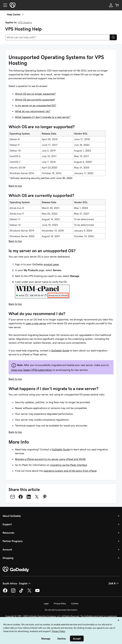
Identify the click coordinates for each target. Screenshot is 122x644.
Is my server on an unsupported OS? (36, 105)
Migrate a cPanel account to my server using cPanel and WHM (50, 459)
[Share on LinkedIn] (29, 497)
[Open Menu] (4, 5)
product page (51, 264)
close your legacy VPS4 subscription (32, 370)
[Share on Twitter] (37, 497)
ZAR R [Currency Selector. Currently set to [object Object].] (114, 583)
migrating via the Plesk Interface (68, 465)
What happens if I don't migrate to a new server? (43, 117)
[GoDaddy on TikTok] (21, 592)
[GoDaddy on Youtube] (37, 592)
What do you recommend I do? (33, 111)
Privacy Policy (60, 604)
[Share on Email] (13, 497)
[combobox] (57, 37)
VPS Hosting (25, 22)
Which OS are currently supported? (35, 100)
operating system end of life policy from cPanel (70, 471)
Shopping (8, 558)
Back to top (15, 186)
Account (7, 549)
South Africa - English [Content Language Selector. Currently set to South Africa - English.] (17, 583)
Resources (8, 533)
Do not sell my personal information (61, 610)
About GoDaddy (12, 516)
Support (7, 524)
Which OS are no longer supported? (35, 94)
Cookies (75, 604)
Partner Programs (13, 541)
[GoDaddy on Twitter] (29, 592)
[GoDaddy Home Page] (16, 569)
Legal (46, 604)
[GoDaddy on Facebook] (5, 592)
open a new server (36, 323)
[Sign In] (111, 5)
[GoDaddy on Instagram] (13, 592)
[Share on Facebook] (21, 497)
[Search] (113, 37)
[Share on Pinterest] (45, 497)
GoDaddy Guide (60, 350)
